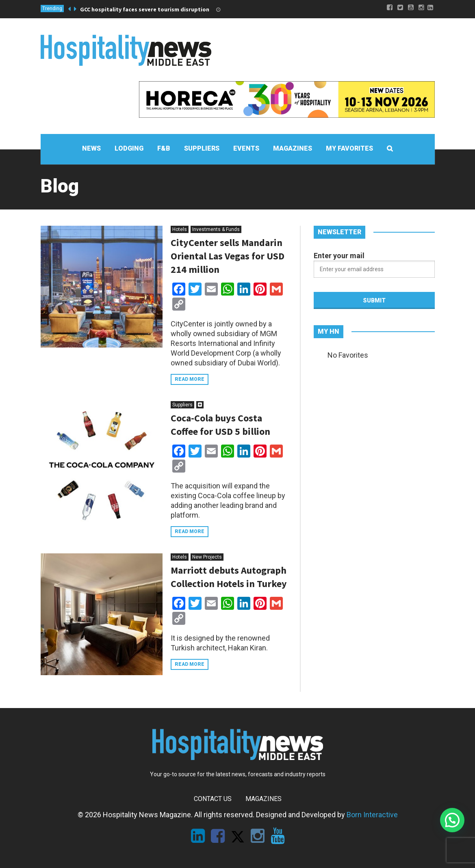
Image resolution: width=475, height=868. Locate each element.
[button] (452, 820)
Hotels (180, 229)
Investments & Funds (216, 229)
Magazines (264, 799)
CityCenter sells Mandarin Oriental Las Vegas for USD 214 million (228, 256)
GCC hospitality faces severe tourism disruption (145, 9)
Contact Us (213, 799)
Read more (190, 379)
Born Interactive (372, 815)
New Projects (207, 557)
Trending (52, 9)
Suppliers (182, 405)
